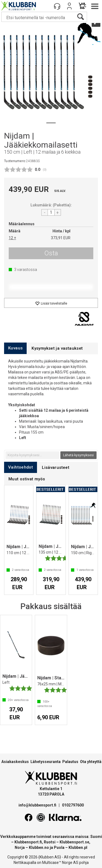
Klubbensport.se (74, 842)
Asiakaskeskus (15, 762)
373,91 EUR (61, 238)
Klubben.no (39, 847)
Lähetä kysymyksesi (78, 455)
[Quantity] (51, 212)
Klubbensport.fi (28, 842)
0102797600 (73, 805)
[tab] (15, 348)
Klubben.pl (78, 847)
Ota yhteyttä (91, 762)
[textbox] (33, 455)
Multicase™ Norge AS (60, 863)
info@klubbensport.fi (38, 805)
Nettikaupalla (25, 863)
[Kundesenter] (57, 6)
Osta (51, 253)
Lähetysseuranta (46, 762)
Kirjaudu (69, 6)
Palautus (70, 762)
